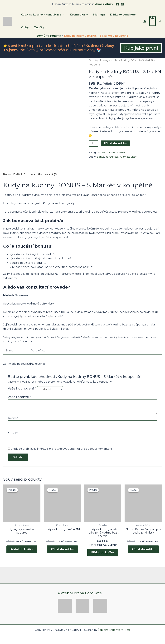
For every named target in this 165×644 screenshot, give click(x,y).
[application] (63, 15)
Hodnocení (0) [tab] (48, 174)
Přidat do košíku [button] (22, 549)
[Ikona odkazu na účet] (145, 21)
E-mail (13, 433)
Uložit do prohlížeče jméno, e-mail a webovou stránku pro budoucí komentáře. (61, 449)
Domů (93, 60)
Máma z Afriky (104, 4)
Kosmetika (78, 15)
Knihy (25, 27)
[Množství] (93, 144)
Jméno (13, 418)
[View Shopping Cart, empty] (153, 21)
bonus (100, 157)
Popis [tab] (7, 174)
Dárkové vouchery (122, 15)
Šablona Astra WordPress (114, 630)
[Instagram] (122, 4)
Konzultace (108, 153)
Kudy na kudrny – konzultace (42, 15)
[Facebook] (118, 4)
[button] (160, 21)
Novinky (104, 60)
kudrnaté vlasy (128, 157)
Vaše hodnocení (22, 388)
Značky (40, 28)
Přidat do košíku (115, 143)
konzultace (112, 157)
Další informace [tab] (24, 174)
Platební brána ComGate (80, 593)
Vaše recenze (19, 397)
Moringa (98, 15)
